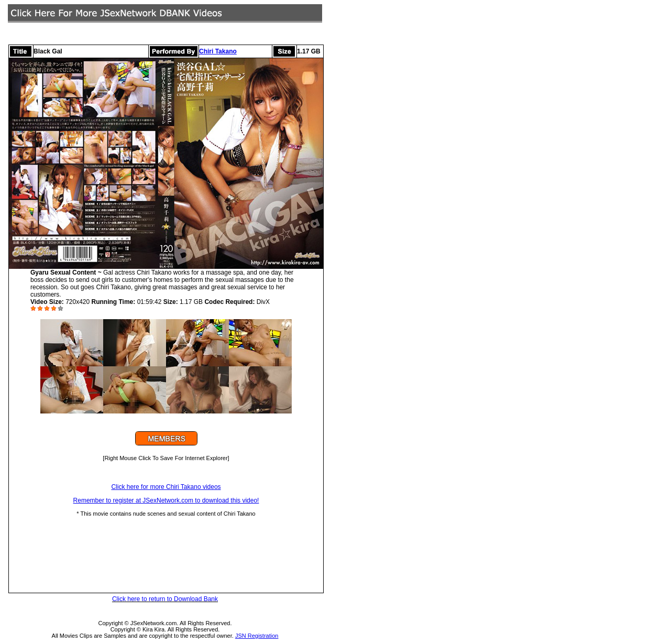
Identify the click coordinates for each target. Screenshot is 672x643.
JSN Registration (257, 636)
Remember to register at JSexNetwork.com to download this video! (166, 500)
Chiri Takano (218, 51)
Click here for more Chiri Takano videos (166, 487)
